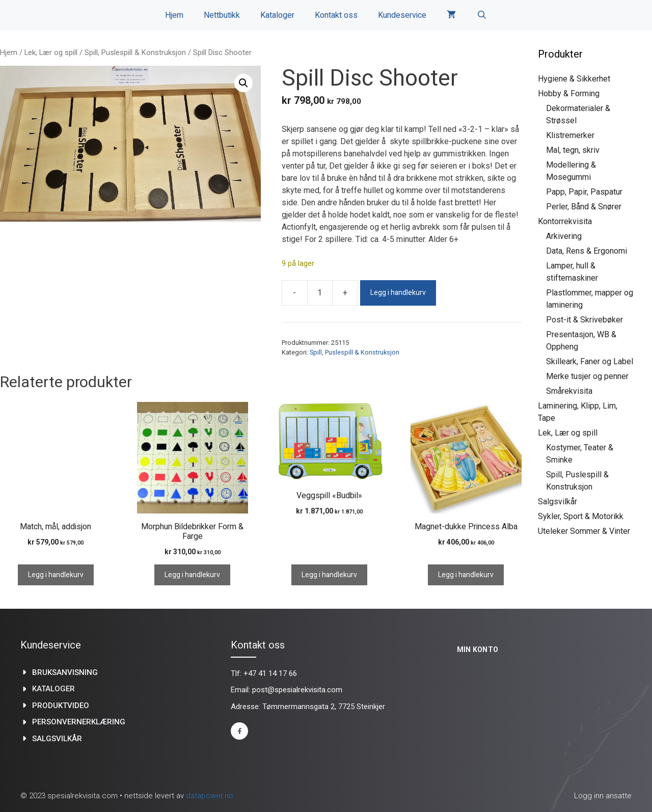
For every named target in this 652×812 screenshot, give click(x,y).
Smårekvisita (569, 391)
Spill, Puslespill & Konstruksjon (135, 52)
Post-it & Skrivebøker (585, 320)
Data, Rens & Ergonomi (587, 251)
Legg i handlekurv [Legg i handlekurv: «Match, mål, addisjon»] (56, 575)
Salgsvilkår (558, 502)
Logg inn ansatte (603, 796)
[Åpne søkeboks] (482, 15)
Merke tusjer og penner (587, 376)
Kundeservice (402, 15)
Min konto (478, 649)
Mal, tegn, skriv (573, 150)
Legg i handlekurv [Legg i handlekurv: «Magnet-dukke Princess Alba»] (466, 575)
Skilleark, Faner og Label (590, 361)
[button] (243, 83)
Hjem (174, 15)
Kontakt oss (336, 15)
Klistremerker (570, 135)
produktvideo (61, 706)
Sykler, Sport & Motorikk (581, 516)
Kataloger (277, 15)
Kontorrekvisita (565, 221)
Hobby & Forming (569, 93)
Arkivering (564, 236)
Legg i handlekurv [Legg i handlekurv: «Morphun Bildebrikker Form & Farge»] (192, 575)
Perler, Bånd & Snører (584, 207)
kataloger (53, 689)
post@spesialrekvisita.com (297, 690)
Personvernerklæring (79, 722)
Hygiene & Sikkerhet (574, 79)
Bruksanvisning (65, 672)
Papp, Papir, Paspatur (584, 192)
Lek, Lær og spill (51, 52)
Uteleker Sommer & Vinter (584, 531)
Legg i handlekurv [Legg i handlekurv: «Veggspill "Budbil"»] (329, 575)
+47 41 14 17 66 (270, 673)
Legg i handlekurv (398, 293)
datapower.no (210, 796)
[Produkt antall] (320, 293)
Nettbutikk (222, 15)
